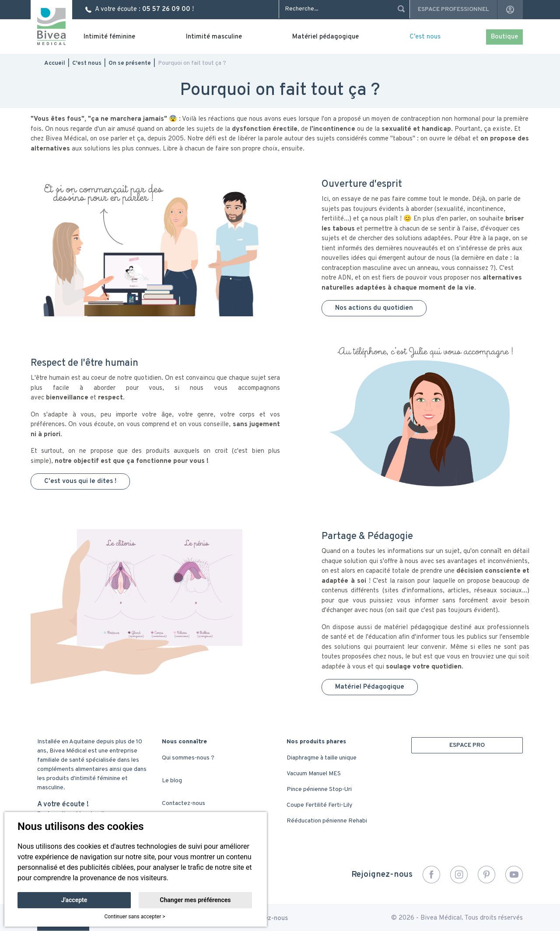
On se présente (130, 63)
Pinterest (486, 875)
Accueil (55, 63)
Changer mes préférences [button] (195, 900)
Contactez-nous (184, 803)
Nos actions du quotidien (374, 308)
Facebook (431, 875)
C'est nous (425, 37)
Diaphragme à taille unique (322, 758)
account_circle (510, 10)
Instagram (459, 875)
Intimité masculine (214, 37)
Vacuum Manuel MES (314, 774)
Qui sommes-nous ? (188, 758)
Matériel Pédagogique (370, 687)
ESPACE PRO (467, 745)
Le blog (172, 781)
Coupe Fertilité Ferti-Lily (319, 805)
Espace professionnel (453, 9)
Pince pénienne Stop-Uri (319, 789)
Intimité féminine (109, 37)
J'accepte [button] (74, 900)
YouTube (514, 875)
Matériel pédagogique (325, 37)
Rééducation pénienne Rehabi (327, 821)
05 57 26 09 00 (166, 9)
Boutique (504, 37)
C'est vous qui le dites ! (80, 481)
